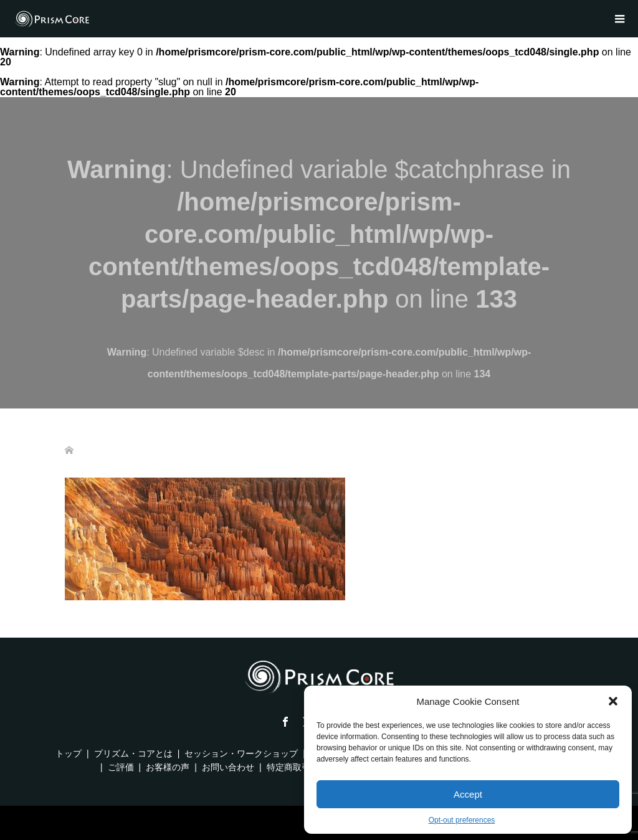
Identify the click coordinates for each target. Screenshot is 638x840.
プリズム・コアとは (133, 753)
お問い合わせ (228, 767)
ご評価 (121, 767)
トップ (69, 753)
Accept (468, 794)
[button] (613, 701)
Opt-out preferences (462, 820)
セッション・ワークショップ (241, 753)
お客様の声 (168, 767)
